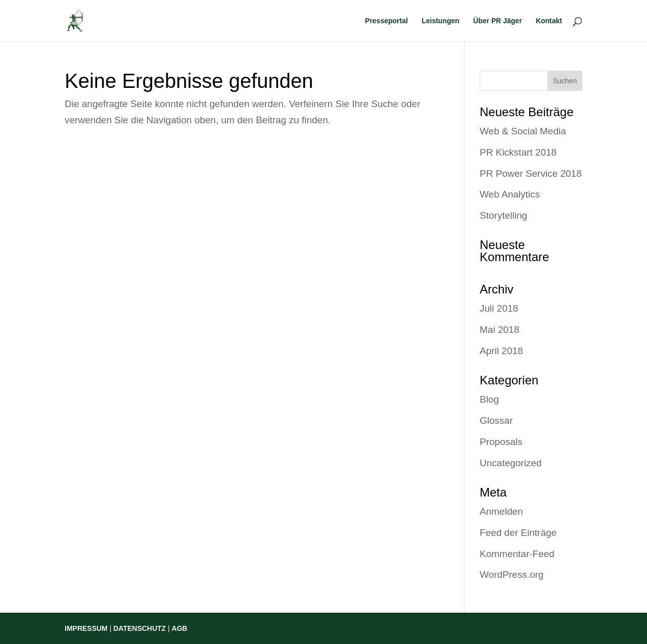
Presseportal (386, 21)
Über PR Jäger (497, 21)
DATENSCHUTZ (140, 628)
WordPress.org (512, 575)
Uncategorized (511, 463)
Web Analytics (510, 194)
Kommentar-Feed (517, 554)
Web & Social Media (523, 131)
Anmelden (501, 511)
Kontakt (549, 21)
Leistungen (441, 21)
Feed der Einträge (518, 533)
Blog (489, 399)
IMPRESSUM (86, 628)
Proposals (501, 442)
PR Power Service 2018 (531, 174)
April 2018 (501, 351)
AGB (180, 628)
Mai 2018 (499, 330)
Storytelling (503, 215)
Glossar (496, 420)
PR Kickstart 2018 (518, 152)
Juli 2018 (499, 308)
